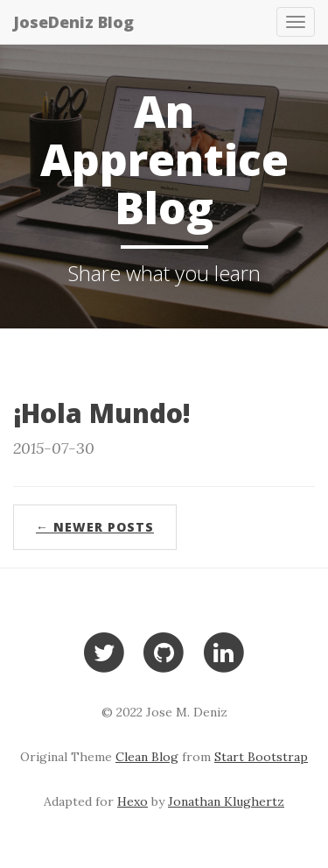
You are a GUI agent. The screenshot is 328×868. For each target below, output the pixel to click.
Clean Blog (147, 757)
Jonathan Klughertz (226, 801)
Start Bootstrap (261, 757)
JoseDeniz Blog (73, 22)
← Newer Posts (95, 527)
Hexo (133, 801)
